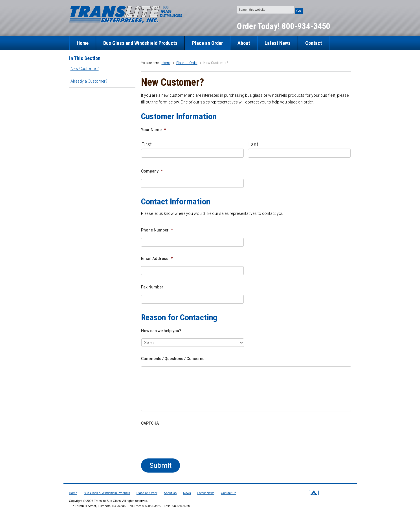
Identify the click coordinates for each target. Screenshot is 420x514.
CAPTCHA (150, 423)
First (147, 144)
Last (253, 144)
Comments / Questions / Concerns (173, 359)
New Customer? (85, 69)
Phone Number (157, 230)
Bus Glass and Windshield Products (140, 43)
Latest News (278, 43)
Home (83, 43)
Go (299, 11)
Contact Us (228, 493)
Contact (314, 43)
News (187, 493)
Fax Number (152, 287)
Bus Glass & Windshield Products (107, 493)
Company (152, 171)
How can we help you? (161, 331)
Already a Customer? (89, 81)
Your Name (153, 130)
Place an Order (207, 43)
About (244, 43)
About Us (170, 493)
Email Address (157, 259)
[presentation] (184, 442)
